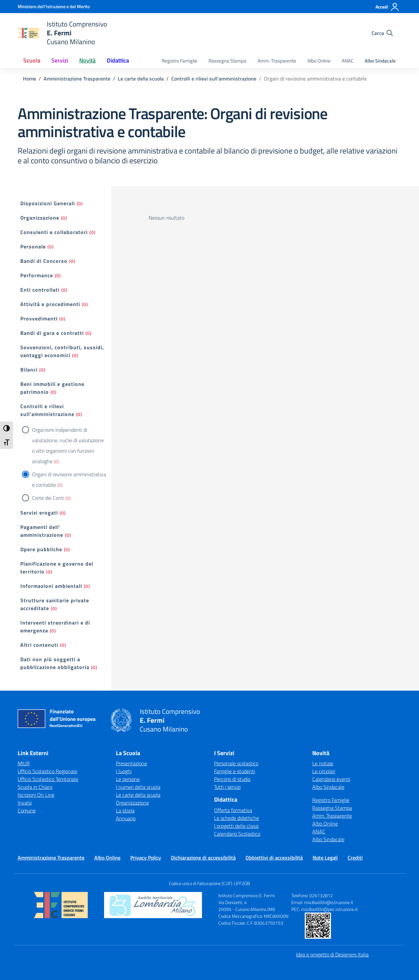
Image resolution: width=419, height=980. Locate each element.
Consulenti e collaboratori (54, 232)
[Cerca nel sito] (382, 33)
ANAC (348, 61)
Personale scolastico (236, 763)
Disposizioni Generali (48, 203)
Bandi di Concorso (44, 261)
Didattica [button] (118, 60)
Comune (27, 810)
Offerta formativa (233, 810)
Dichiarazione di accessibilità (203, 858)
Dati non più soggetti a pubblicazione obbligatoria (55, 663)
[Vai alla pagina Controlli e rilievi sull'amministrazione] (214, 79)
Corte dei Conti (48, 498)
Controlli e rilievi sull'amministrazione (47, 410)
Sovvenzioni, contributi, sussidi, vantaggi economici (62, 351)
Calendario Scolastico (237, 834)
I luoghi (124, 771)
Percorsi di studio (232, 779)
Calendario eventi (331, 779)
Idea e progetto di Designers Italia (332, 954)
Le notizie (323, 763)
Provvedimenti (39, 318)
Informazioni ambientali (51, 586)
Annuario (126, 818)
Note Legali (325, 858)
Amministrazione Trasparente (51, 858)
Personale (33, 246)
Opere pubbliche (41, 549)
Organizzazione (40, 218)
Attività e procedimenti (50, 304)
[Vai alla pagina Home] (29, 79)
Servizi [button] (60, 60)
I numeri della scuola (138, 787)
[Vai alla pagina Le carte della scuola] (141, 79)
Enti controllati (40, 290)
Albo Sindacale (380, 61)
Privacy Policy (146, 858)
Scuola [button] (32, 60)
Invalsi (25, 803)
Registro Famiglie (180, 61)
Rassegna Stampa (228, 61)
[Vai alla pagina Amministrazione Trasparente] (77, 79)
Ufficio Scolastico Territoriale (48, 779)
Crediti (355, 858)
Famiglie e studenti (235, 771)
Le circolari (324, 771)
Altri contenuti (39, 645)
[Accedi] (387, 7)
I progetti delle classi (236, 826)
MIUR (24, 763)
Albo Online (319, 61)
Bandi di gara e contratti (52, 333)
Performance (37, 275)
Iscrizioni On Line (36, 795)
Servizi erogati (39, 513)
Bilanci (29, 370)
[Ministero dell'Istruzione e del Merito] (54, 6)
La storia (125, 810)
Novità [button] (87, 60)
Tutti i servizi (227, 787)
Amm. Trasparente (277, 61)
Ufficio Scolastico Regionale (47, 771)
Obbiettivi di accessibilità (274, 858)
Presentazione (131, 763)
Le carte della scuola (138, 795)
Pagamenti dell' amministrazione (42, 531)
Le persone (128, 779)
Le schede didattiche (237, 818)
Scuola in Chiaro (35, 787)
